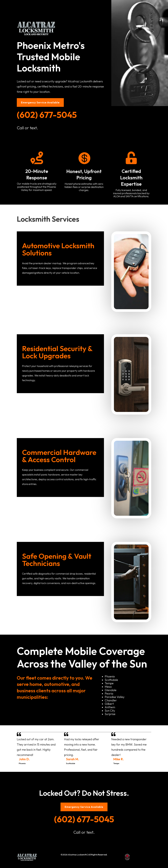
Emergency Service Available (40, 102)
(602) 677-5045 (47, 115)
